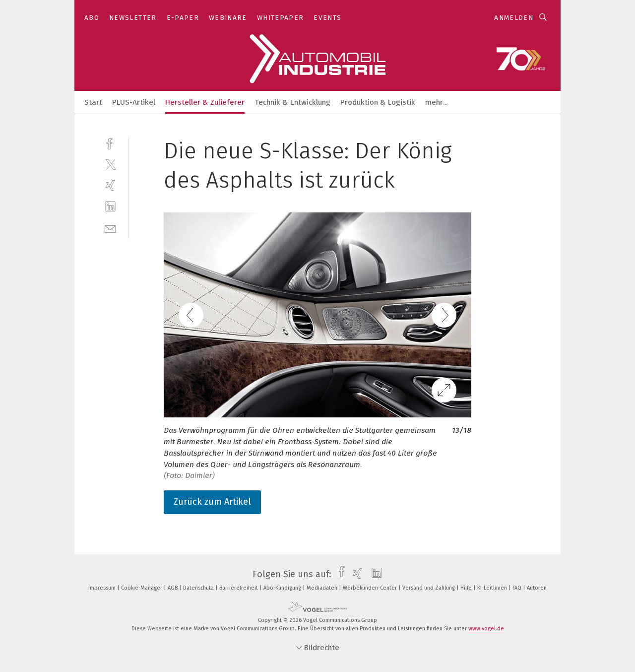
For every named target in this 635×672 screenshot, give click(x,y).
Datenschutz (199, 588)
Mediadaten (323, 588)
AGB (173, 588)
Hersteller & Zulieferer (205, 102)
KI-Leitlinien (493, 588)
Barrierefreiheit (239, 588)
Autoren (537, 588)
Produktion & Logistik (378, 102)
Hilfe (467, 588)
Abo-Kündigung (283, 588)
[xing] (110, 185)
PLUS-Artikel (134, 102)
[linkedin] (110, 207)
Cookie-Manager (142, 588)
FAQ (518, 588)
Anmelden (514, 18)
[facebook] (110, 143)
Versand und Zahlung (429, 588)
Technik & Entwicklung (292, 102)
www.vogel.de (486, 629)
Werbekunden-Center (371, 588)
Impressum (103, 588)
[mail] (110, 228)
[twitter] (110, 164)
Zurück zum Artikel (212, 502)
